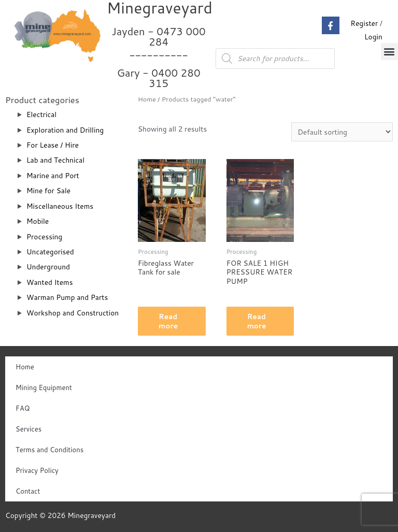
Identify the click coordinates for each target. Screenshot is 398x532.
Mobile (38, 221)
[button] (389, 52)
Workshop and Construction (73, 313)
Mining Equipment (44, 387)
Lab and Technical (55, 160)
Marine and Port (53, 175)
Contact (28, 491)
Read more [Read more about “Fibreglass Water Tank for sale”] (168, 321)
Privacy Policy (37, 470)
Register (364, 23)
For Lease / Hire (53, 145)
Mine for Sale (48, 190)
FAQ (23, 408)
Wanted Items (49, 282)
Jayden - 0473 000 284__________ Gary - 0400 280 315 (159, 57)
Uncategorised (50, 251)
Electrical (41, 114)
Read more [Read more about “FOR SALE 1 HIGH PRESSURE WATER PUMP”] (257, 321)
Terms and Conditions (49, 450)
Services (29, 429)
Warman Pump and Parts (67, 297)
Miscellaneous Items (60, 206)
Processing (44, 236)
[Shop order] (342, 132)
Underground (48, 267)
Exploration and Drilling (65, 130)
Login (373, 37)
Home (147, 99)
